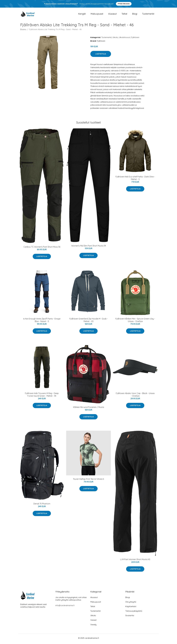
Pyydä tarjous (124, 4)
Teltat (124, 15)
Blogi (135, 15)
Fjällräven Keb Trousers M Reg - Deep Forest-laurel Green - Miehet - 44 (42, 396)
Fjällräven (135, 39)
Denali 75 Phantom (42, 505)
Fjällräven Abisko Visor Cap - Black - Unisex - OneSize (135, 396)
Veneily (93, 626)
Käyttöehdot (131, 608)
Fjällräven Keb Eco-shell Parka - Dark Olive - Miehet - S (135, 180)
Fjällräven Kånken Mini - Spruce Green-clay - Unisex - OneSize (135, 322)
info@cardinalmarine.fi (65, 607)
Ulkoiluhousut (125, 39)
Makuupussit (97, 15)
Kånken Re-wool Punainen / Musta (89, 409)
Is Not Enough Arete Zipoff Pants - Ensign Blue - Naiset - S (42, 322)
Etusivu (23, 31)
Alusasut (112, 15)
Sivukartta (130, 617)
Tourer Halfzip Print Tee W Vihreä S (88, 481)
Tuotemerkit (148, 15)
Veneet (93, 622)
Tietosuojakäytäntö (134, 613)
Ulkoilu (115, 39)
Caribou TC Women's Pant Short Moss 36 (42, 249)
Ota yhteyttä (131, 604)
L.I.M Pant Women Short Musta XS (135, 561)
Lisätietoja (101, 56)
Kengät (82, 15)
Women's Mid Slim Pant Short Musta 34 (89, 247)
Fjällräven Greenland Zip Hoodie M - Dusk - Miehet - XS (89, 322)
